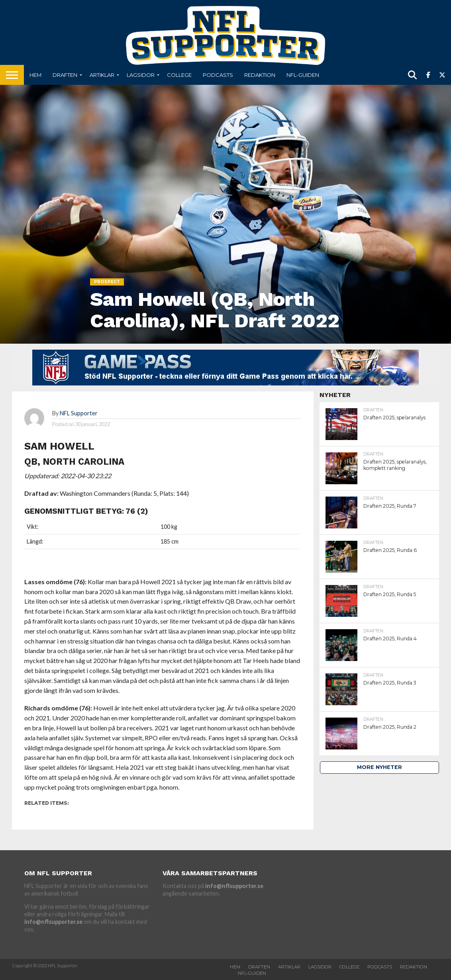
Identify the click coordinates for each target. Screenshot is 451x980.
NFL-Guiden (303, 75)
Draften (65, 75)
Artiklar (102, 75)
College (179, 75)
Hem (35, 75)
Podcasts (218, 75)
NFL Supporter (79, 413)
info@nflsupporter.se (53, 922)
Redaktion (260, 75)
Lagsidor (141, 75)
